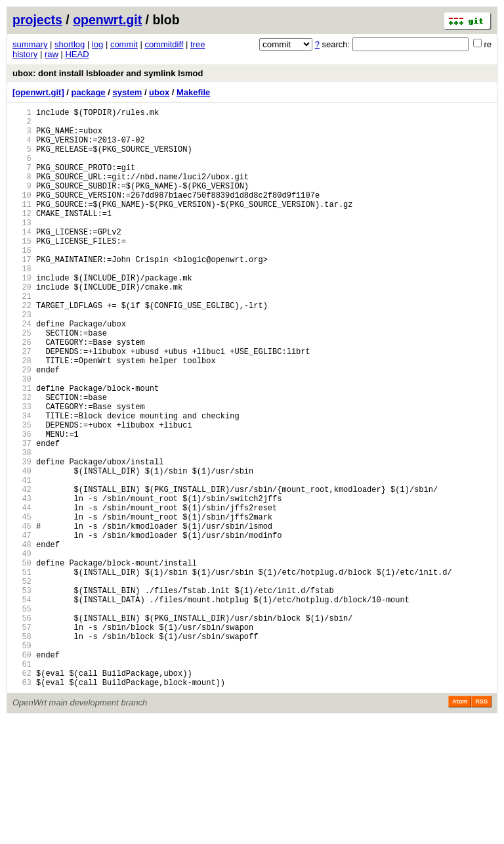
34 (22, 482)
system (127, 92)
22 (22, 348)
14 (22, 259)
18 (22, 304)
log (97, 44)
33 (22, 471)
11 (22, 226)
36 (22, 505)
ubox (159, 92)
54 (22, 706)
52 (22, 683)
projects (37, 20)
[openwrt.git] (38, 92)
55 (22, 717)
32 (22, 460)
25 (22, 382)
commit (124, 44)
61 (22, 784)
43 (22, 583)
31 (22, 449)
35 (22, 494)
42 (22, 572)
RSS (481, 826)
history (25, 54)
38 (22, 527)
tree (198, 44)
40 (22, 549)
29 (22, 427)
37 (22, 516)
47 (22, 628)
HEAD (77, 54)
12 (22, 237)
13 (22, 248)
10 (22, 214)
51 (22, 672)
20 (22, 326)
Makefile (193, 92)
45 (22, 605)
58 (22, 750)
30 (22, 438)
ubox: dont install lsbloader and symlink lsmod (108, 73)
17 (22, 293)
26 (22, 393)
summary (30, 44)
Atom (460, 826)
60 (22, 773)
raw (52, 54)
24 (22, 371)
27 (22, 404)
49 (22, 650)
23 (22, 360)
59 (22, 762)
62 (22, 795)
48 (22, 639)
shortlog (70, 44)
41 (22, 561)
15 (22, 270)
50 (22, 661)
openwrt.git (107, 20)
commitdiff (164, 44)
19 (22, 315)
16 (22, 281)
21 (22, 337)
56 (22, 728)
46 (22, 616)
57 (22, 739)
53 (22, 695)
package (89, 92)
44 (22, 594)
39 (22, 538)
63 (22, 806)
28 (22, 415)
